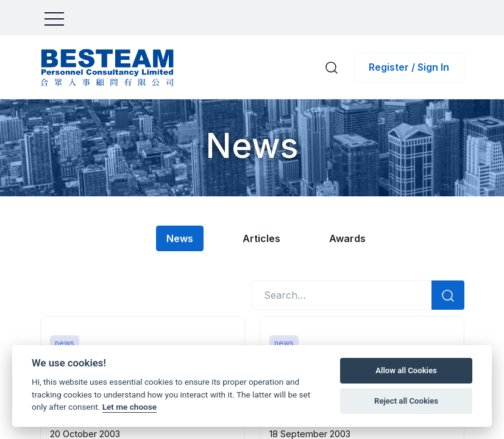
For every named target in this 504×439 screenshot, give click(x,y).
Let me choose (130, 407)
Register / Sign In (409, 67)
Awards (349, 238)
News (180, 238)
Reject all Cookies (406, 401)
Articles (262, 238)
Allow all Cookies (406, 370)
